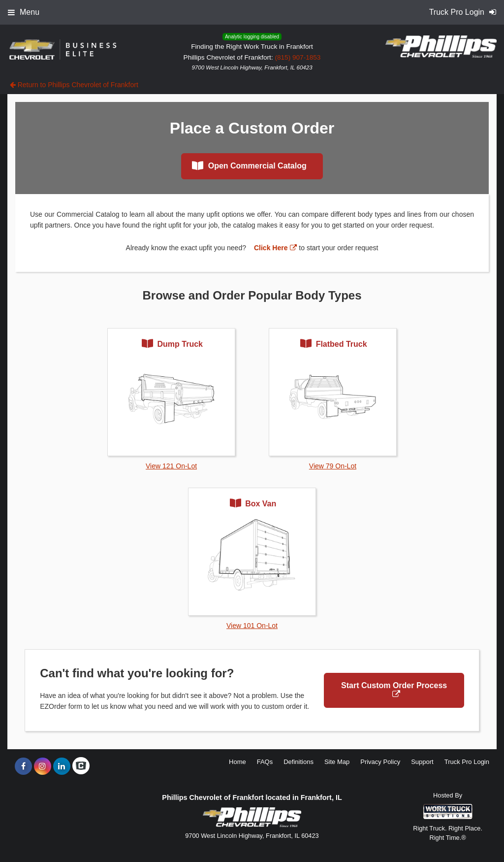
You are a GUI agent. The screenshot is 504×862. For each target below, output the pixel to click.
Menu (24, 12)
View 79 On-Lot (333, 466)
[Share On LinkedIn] (62, 766)
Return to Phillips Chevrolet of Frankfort (74, 85)
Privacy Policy (380, 762)
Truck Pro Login (467, 762)
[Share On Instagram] (43, 766)
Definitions (299, 762)
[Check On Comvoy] (81, 766)
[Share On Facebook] (23, 766)
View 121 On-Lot (171, 466)
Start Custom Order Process (394, 690)
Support (422, 762)
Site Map (337, 762)
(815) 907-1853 (298, 57)
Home (237, 762)
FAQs (265, 762)
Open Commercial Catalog (249, 166)
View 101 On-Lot (252, 626)
